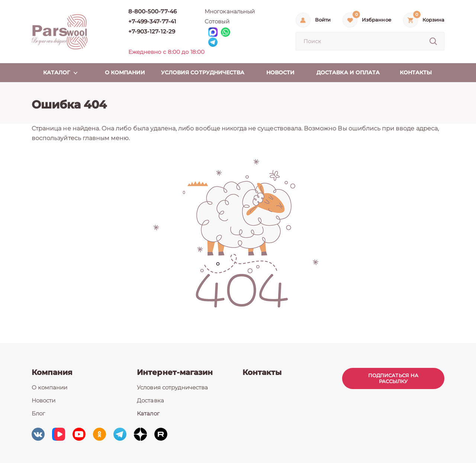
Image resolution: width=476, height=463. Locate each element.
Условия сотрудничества (172, 387)
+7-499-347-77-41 (152, 21)
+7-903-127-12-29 (152, 31)
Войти (323, 20)
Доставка (150, 400)
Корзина (433, 20)
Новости (44, 400)
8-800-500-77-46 (152, 11)
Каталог (148, 413)
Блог (38, 413)
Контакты (262, 372)
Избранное (376, 20)
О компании (50, 387)
